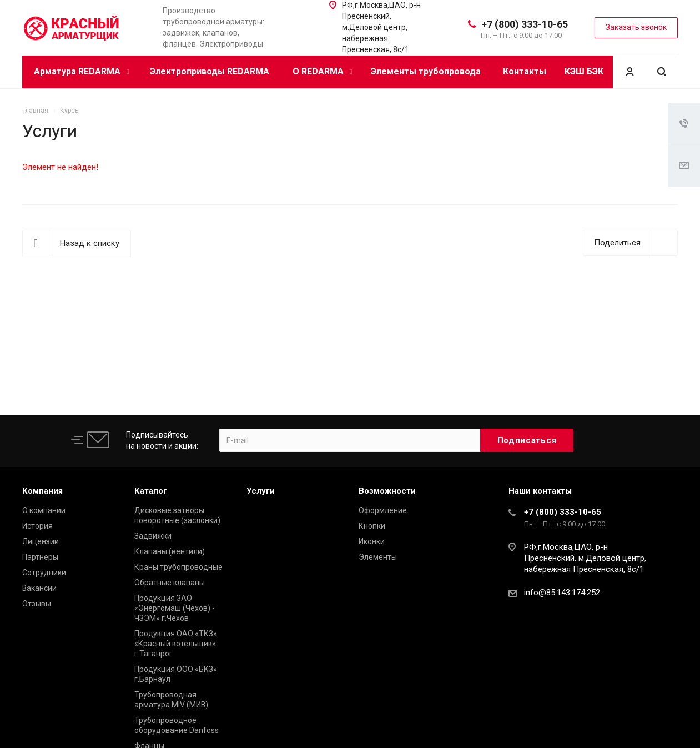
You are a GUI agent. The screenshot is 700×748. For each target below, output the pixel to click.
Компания (42, 491)
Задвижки (153, 536)
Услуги (261, 491)
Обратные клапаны (170, 583)
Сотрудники (44, 573)
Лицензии (41, 541)
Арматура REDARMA (81, 71)
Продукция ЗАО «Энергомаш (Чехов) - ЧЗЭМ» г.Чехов (175, 608)
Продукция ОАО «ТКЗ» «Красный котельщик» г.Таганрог (176, 644)
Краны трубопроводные (178, 567)
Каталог (151, 491)
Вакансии (39, 588)
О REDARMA (322, 71)
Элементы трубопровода (426, 71)
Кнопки (372, 526)
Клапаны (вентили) (170, 551)
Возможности (387, 491)
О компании (44, 510)
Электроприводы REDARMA (210, 71)
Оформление (383, 510)
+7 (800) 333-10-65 (525, 24)
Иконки (372, 541)
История (37, 526)
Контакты (525, 71)
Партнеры (40, 557)
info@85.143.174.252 (562, 593)
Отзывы (37, 604)
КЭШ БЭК (584, 71)
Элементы (378, 557)
